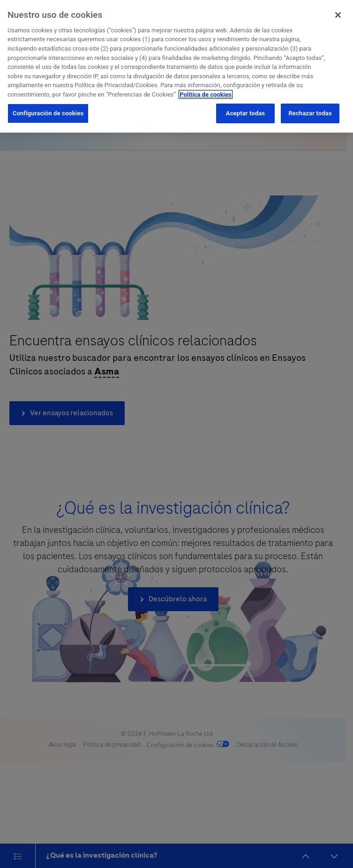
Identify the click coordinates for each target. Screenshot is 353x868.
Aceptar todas (245, 112)
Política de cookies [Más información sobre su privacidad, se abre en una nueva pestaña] (206, 93)
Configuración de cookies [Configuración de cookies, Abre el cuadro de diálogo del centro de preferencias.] (48, 112)
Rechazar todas (310, 112)
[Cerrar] (338, 14)
